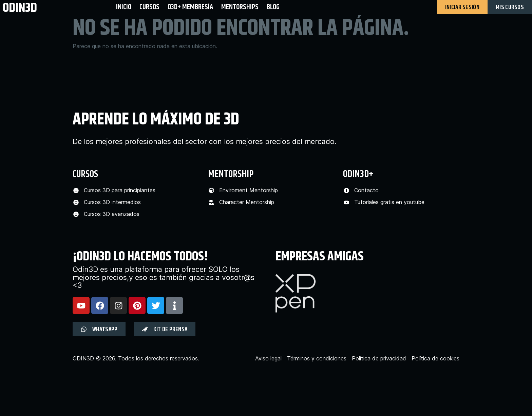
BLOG (273, 7)
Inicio (124, 7)
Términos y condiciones (317, 359)
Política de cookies (435, 359)
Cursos (149, 7)
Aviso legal (268, 359)
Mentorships (240, 7)
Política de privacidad (379, 359)
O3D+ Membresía (190, 7)
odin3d (20, 8)
